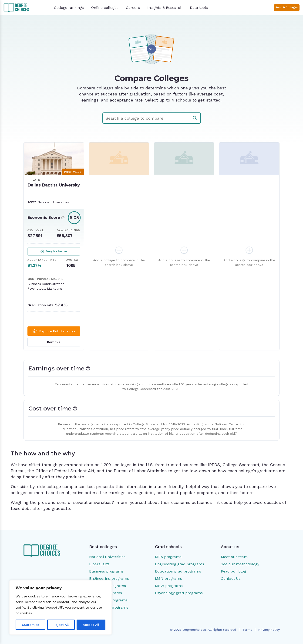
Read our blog (233, 571)
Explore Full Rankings (54, 331)
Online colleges (105, 8)
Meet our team (234, 557)
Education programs (108, 586)
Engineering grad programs (180, 564)
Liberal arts (99, 564)
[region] (61, 607)
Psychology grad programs (179, 593)
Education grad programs (178, 571)
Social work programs (109, 607)
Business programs (106, 571)
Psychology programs (108, 600)
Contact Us (231, 578)
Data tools (199, 8)
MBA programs (168, 557)
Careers (133, 8)
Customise (30, 625)
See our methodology (240, 564)
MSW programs (169, 586)
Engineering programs (109, 578)
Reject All (61, 625)
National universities (107, 557)
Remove (54, 342)
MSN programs (168, 578)
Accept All (91, 625)
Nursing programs (106, 593)
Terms (247, 630)
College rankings (69, 8)
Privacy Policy (269, 630)
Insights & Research (165, 8)
